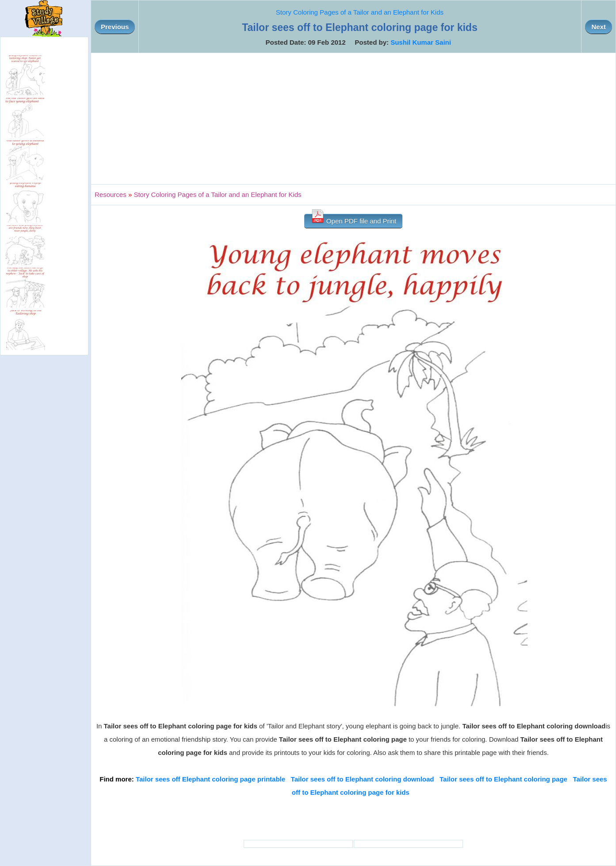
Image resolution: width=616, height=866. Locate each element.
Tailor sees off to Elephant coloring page (503, 779)
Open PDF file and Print (354, 219)
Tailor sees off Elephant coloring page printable (210, 779)
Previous (115, 27)
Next (599, 27)
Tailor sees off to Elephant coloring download (363, 779)
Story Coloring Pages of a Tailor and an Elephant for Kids (360, 12)
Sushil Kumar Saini (421, 42)
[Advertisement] (353, 119)
